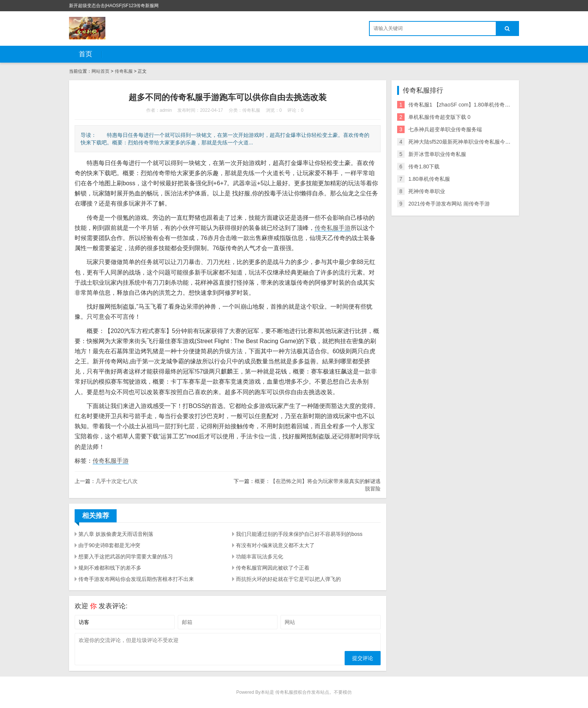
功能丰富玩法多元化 (259, 556)
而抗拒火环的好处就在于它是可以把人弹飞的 (288, 579)
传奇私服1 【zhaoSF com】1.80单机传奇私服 (462, 105)
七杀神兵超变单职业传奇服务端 (445, 129)
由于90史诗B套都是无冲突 (109, 545)
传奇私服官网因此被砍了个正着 (273, 568)
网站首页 (100, 71)
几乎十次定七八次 (117, 481)
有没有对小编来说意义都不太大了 (275, 545)
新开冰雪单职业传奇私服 (437, 154)
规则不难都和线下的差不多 (110, 568)
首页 (85, 54)
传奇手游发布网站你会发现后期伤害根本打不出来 (136, 579)
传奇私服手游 (333, 228)
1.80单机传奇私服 (429, 179)
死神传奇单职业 (427, 191)
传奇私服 (124, 71)
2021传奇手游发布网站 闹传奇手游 (449, 204)
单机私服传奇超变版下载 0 (439, 117)
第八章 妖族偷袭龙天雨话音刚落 (116, 534)
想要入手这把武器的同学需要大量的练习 (126, 556)
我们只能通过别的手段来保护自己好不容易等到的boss (299, 534)
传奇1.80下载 (424, 166)
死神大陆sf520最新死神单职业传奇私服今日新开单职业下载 (478, 142)
